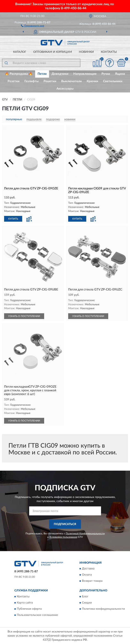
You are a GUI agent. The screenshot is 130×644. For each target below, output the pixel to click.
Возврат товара (92, 581)
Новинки (86, 52)
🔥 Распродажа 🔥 (19, 74)
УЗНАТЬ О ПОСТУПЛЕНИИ (24, 316)
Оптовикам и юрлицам (53, 52)
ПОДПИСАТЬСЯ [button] (65, 524)
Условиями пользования (63, 537)
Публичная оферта (29, 609)
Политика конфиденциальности (103, 609)
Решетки (50, 81)
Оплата (87, 575)
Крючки (92, 81)
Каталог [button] (20, 52)
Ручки (106, 74)
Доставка (88, 569)
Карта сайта (25, 603)
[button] (33, 25)
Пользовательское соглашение (37, 615)
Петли (42, 74)
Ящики (120, 74)
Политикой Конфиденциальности (85, 533)
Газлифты (32, 81)
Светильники (113, 81)
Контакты (109, 52)
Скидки (87, 603)
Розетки (14, 81)
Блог (85, 597)
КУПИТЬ (13, 219)
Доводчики (60, 74)
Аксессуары (65, 89)
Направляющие (85, 74)
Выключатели (71, 81)
